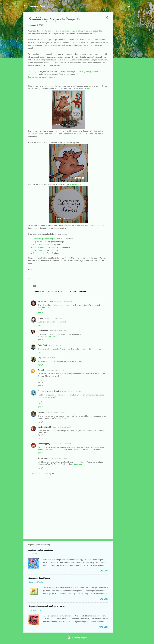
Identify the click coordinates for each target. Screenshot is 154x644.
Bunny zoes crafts (40, 245)
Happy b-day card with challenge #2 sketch (46, 606)
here (89, 89)
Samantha (78, 464)
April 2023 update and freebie (41, 550)
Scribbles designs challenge (73, 31)
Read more (104, 571)
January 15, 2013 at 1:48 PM (59, 331)
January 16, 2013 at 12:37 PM (55, 412)
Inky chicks (37, 242)
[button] (107, 18)
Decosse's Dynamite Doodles (49, 391)
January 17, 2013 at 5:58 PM (58, 458)
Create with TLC (77, 184)
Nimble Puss (39, 291)
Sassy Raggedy (44, 444)
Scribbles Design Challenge (76, 291)
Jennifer (41, 412)
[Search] (129, 7)
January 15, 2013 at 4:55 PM (52, 358)
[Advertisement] (123, 49)
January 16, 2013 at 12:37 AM (72, 391)
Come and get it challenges (44, 239)
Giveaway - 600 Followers (39, 578)
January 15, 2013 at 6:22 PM (55, 370)
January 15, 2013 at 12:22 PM (63, 302)
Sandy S (41, 370)
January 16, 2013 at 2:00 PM (61, 427)
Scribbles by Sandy (55, 291)
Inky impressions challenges (44, 247)
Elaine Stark (42, 345)
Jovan (40, 318)
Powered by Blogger (77, 638)
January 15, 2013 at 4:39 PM (57, 345)
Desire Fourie (43, 331)
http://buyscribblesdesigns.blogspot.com (82, 71)
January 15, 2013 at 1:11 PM (53, 318)
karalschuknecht (44, 427)
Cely (40, 358)
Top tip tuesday (39, 253)
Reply (40, 313)
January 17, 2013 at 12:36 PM (61, 444)
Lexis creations (39, 250)
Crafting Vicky (37, 6)
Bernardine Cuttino (45, 301)
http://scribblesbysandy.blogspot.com (43, 77)
